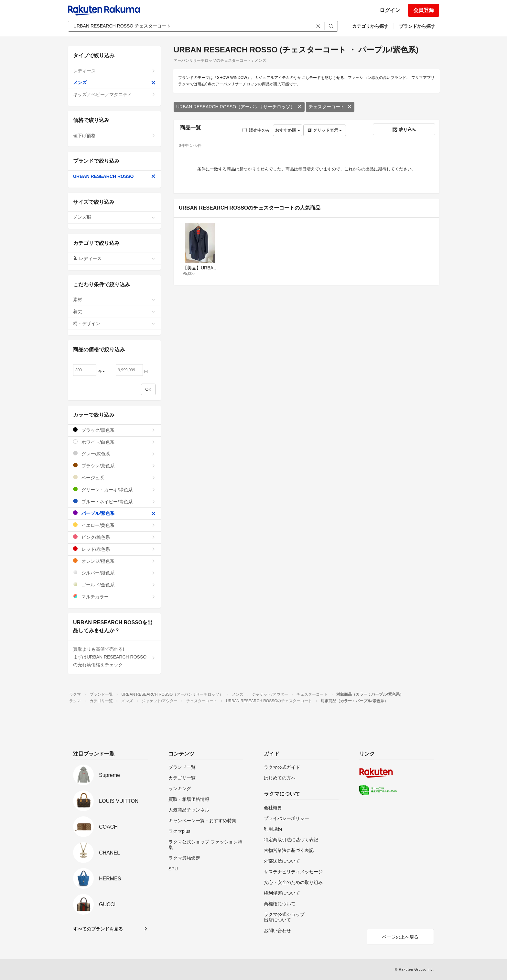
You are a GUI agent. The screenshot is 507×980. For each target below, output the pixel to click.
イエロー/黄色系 (114, 525)
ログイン (390, 10)
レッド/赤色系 (114, 549)
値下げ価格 (114, 136)
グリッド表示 (325, 130)
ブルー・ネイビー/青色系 (114, 501)
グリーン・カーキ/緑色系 (114, 490)
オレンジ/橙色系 (114, 561)
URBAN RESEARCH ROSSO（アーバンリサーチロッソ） (239, 107)
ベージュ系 (114, 478)
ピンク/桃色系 (114, 537)
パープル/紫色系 (114, 513)
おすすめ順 (288, 130)
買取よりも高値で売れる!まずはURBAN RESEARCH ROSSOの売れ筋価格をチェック (114, 657)
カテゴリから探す (370, 26)
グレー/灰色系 (114, 454)
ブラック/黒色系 (114, 430)
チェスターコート (330, 107)
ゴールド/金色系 (114, 585)
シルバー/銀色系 (114, 573)
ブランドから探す (417, 26)
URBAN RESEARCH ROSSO (114, 176)
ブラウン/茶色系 (114, 466)
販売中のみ (256, 130)
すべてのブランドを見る (98, 929)
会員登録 (424, 10)
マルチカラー (114, 597)
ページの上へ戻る (400, 937)
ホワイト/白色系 (114, 442)
